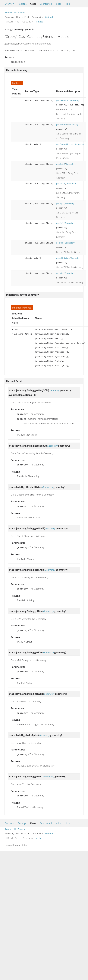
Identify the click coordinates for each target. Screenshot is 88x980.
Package (22, 4)
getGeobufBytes (65, 144)
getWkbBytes (63, 258)
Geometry (75, 100)
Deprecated (46, 4)
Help (67, 4)
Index (58, 4)
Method (49, 17)
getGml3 (60, 184)
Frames (9, 13)
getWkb (60, 243)
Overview (9, 4)
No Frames (20, 13)
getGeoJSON (62, 100)
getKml (60, 223)
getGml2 (60, 164)
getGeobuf (62, 125)
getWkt (60, 273)
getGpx (60, 204)
